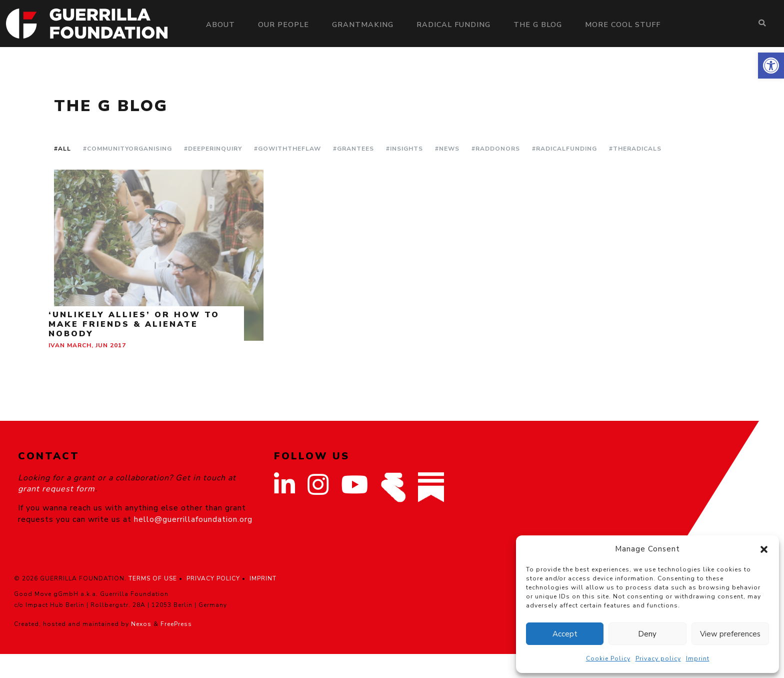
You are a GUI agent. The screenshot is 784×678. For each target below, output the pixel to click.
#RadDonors (496, 149)
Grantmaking (363, 25)
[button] (771, 66)
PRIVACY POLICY (213, 578)
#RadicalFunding (564, 149)
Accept (565, 634)
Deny (647, 634)
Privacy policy (658, 658)
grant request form (56, 489)
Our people (283, 25)
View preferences (730, 634)
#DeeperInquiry (213, 149)
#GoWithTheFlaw (287, 149)
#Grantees (353, 149)
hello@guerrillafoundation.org (193, 519)
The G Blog (538, 25)
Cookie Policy (608, 658)
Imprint (698, 658)
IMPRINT (263, 578)
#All (62, 149)
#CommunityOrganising (127, 149)
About (220, 25)
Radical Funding (453, 25)
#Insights (404, 149)
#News (447, 149)
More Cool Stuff (623, 25)
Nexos (141, 624)
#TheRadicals (635, 149)
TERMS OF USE (153, 578)
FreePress (176, 624)
